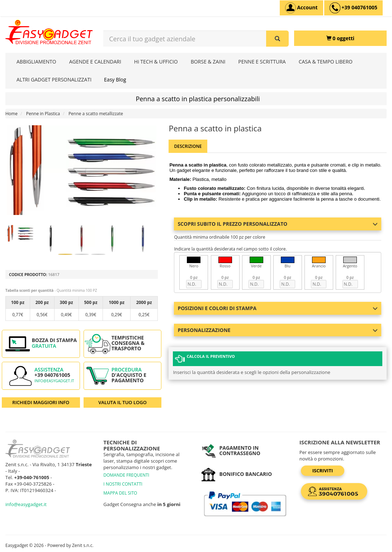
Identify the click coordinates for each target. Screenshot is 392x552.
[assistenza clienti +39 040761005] (353, 8)
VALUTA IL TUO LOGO (122, 402)
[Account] (301, 8)
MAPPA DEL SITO (120, 493)
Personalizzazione (278, 330)
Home (11, 114)
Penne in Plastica (43, 114)
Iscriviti (323, 471)
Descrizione (188, 146)
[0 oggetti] (340, 38)
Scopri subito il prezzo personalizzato (278, 224)
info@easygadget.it (54, 381)
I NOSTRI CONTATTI (123, 484)
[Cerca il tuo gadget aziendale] (277, 39)
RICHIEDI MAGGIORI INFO (41, 402)
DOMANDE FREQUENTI (126, 475)
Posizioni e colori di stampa (278, 308)
